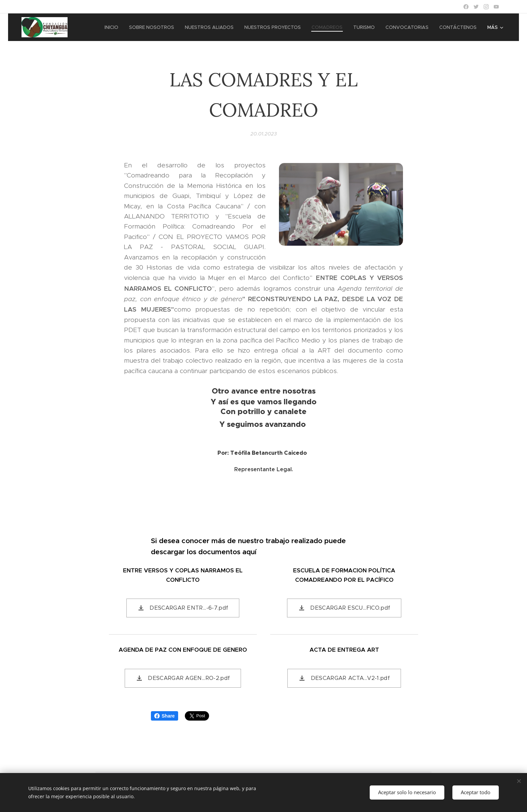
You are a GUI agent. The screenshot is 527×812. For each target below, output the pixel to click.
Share (165, 716)
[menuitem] (113, 27)
